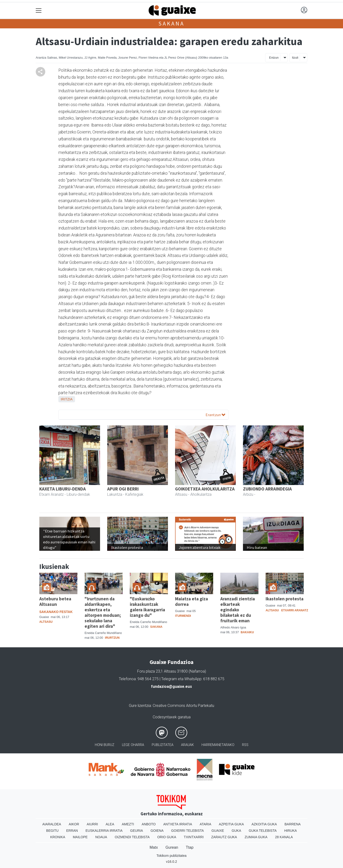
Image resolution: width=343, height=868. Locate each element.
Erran (72, 831)
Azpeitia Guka (231, 824)
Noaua (101, 837)
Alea (110, 824)
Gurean (172, 847)
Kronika (58, 837)
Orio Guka (167, 837)
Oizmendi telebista (132, 837)
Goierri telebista (187, 831)
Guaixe (218, 831)
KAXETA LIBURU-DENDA (63, 489)
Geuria (136, 831)
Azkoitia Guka (264, 824)
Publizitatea (163, 745)
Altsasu (46, 622)
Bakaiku (247, 632)
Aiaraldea (52, 824)
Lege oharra (133, 745)
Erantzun (215, 415)
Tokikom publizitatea (171, 856)
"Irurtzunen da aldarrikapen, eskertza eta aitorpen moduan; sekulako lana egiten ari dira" (103, 612)
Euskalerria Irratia (104, 831)
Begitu (52, 831)
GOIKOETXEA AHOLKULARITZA (205, 489)
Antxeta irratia (178, 824)
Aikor (74, 824)
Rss (245, 745)
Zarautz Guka (224, 837)
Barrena (293, 824)
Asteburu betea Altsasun (55, 601)
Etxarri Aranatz (295, 610)
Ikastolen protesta (285, 599)
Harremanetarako (218, 745)
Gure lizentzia (140, 706)
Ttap (190, 847)
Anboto (149, 824)
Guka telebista (263, 831)
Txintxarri (194, 837)
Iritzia (67, 399)
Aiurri (92, 824)
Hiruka (290, 831)
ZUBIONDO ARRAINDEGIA (267, 489)
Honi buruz (105, 745)
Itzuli (295, 58)
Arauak (187, 745)
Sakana (171, 23)
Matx (154, 847)
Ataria (205, 824)
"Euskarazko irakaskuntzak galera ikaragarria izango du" (147, 607)
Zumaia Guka (256, 837)
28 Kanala (284, 837)
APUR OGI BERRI (123, 489)
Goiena (157, 831)
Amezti (128, 824)
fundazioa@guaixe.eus (171, 687)
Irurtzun (112, 638)
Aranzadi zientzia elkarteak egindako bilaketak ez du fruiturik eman (238, 610)
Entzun (274, 58)
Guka (237, 831)
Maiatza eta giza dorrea (192, 601)
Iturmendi (183, 616)
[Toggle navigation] (39, 11)
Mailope (80, 837)
